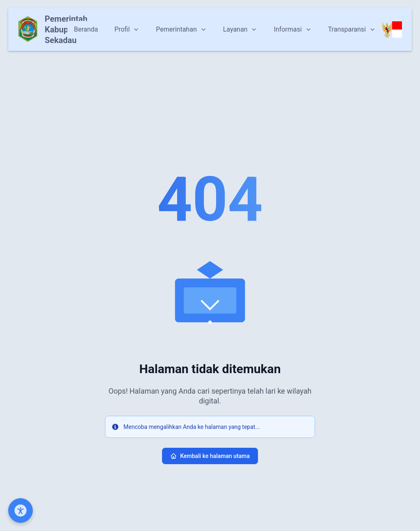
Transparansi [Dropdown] (352, 29)
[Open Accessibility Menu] (21, 510)
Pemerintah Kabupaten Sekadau (66, 30)
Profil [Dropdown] (127, 29)
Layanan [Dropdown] (240, 29)
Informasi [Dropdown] (292, 29)
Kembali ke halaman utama (210, 456)
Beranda (86, 29)
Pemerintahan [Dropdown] (181, 29)
